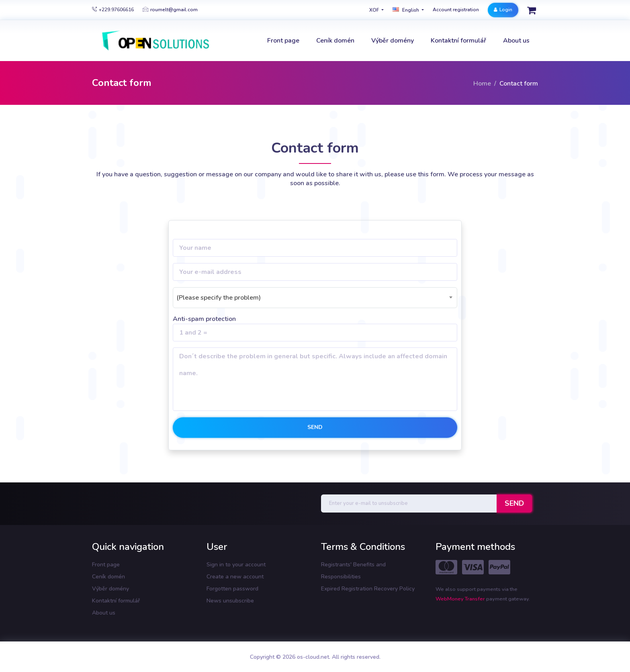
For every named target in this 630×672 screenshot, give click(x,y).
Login (503, 10)
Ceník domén (108, 577)
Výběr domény (110, 589)
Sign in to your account (236, 565)
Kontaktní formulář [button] (458, 41)
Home (482, 84)
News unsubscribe (230, 601)
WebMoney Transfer (461, 599)
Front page (106, 565)
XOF (375, 10)
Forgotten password (232, 589)
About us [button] (516, 41)
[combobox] (315, 298)
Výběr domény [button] (393, 41)
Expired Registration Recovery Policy (368, 589)
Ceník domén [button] (335, 41)
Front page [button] (283, 41)
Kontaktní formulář (116, 601)
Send (315, 427)
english (406, 10)
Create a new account (235, 577)
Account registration (456, 10)
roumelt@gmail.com (170, 10)
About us (104, 613)
